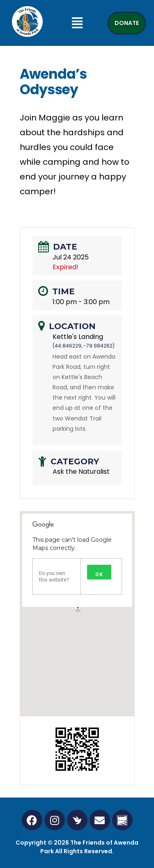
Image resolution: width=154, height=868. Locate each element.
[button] (77, 23)
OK (99, 575)
